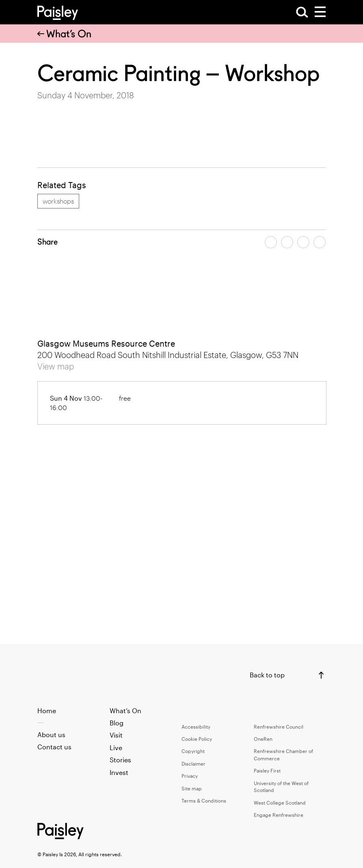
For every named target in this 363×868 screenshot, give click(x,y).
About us (51, 735)
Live (116, 748)
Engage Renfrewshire (279, 815)
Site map (192, 788)
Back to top (267, 675)
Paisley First (267, 770)
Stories (120, 760)
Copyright (193, 751)
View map (56, 366)
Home (47, 711)
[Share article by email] (303, 242)
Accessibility (196, 727)
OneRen (263, 739)
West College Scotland (280, 803)
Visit (116, 735)
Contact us (54, 747)
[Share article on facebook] (271, 242)
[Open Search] (302, 12)
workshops (58, 201)
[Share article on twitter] (287, 242)
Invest (119, 772)
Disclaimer (193, 764)
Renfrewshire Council (279, 727)
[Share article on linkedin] (320, 242)
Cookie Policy (197, 739)
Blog (117, 723)
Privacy (190, 776)
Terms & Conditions (204, 801)
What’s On (64, 34)
